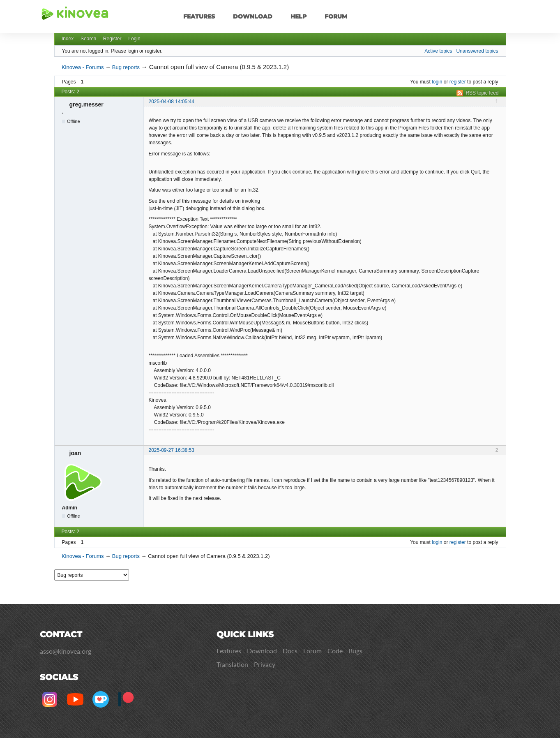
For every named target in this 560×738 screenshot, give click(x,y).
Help (298, 16)
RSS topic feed (482, 93)
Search (88, 39)
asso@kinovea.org (66, 651)
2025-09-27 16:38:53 (172, 450)
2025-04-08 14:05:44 (172, 102)
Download (253, 16)
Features (199, 16)
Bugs (355, 651)
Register (112, 39)
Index (68, 39)
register (458, 82)
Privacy (265, 664)
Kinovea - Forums (83, 67)
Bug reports (126, 67)
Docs (290, 651)
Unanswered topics (477, 51)
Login (134, 39)
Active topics (438, 51)
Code (335, 651)
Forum (336, 16)
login (437, 82)
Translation (232, 664)
